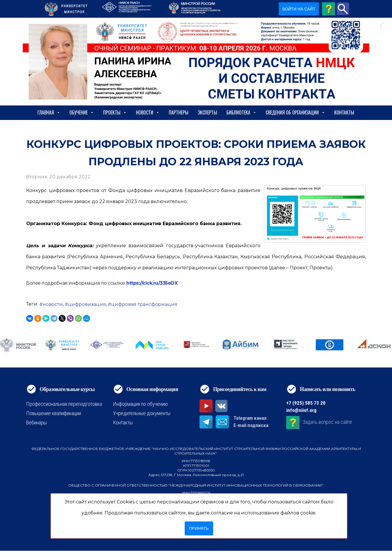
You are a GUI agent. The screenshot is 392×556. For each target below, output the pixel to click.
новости (53, 304)
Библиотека (241, 112)
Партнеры (179, 112)
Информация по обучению (140, 404)
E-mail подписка (251, 425)
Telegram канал (250, 418)
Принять (199, 528)
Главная (49, 112)
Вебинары (36, 423)
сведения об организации (295, 112)
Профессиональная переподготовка (64, 404)
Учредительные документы (142, 413)
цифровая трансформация (144, 304)
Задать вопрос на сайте (328, 422)
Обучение (82, 112)
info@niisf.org (301, 410)
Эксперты (207, 112)
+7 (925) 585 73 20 (306, 403)
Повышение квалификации (54, 413)
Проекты (115, 112)
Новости (148, 112)
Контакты (344, 112)
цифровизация (87, 304)
